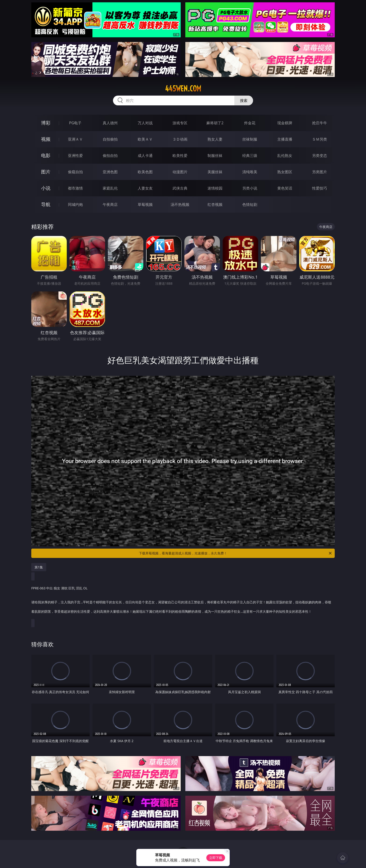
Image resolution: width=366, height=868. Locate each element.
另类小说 (250, 188)
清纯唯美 (250, 172)
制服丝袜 (215, 156)
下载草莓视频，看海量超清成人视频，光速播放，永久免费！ (236, 553)
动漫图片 (180, 172)
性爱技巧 (320, 188)
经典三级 (250, 156)
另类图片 (320, 172)
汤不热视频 (180, 204)
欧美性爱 (180, 156)
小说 (46, 188)
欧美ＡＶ (145, 139)
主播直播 (285, 139)
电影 (46, 155)
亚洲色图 (110, 172)
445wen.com (183, 89)
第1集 (39, 567)
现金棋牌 (285, 123)
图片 (46, 172)
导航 (46, 204)
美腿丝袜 (215, 172)
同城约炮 (75, 204)
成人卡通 (145, 156)
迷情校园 (215, 188)
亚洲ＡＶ (75, 139)
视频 (46, 139)
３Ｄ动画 (180, 139)
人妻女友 (145, 188)
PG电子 (75, 123)
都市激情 (75, 188)
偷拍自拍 (110, 156)
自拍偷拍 (110, 139)
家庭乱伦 (110, 188)
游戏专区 (180, 123)
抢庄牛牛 (320, 123)
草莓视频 (145, 204)
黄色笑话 (285, 188)
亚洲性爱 (75, 156)
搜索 (244, 100)
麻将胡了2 (215, 123)
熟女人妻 (215, 139)
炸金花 (250, 123)
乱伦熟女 (285, 156)
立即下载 (216, 858)
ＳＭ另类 (320, 139)
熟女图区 (285, 172)
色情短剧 (250, 204)
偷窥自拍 (75, 172)
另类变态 (320, 156)
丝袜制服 (250, 139)
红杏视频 (215, 204)
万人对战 (145, 123)
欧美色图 (145, 172)
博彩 (46, 123)
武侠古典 (180, 188)
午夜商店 (110, 204)
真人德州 (110, 123)
